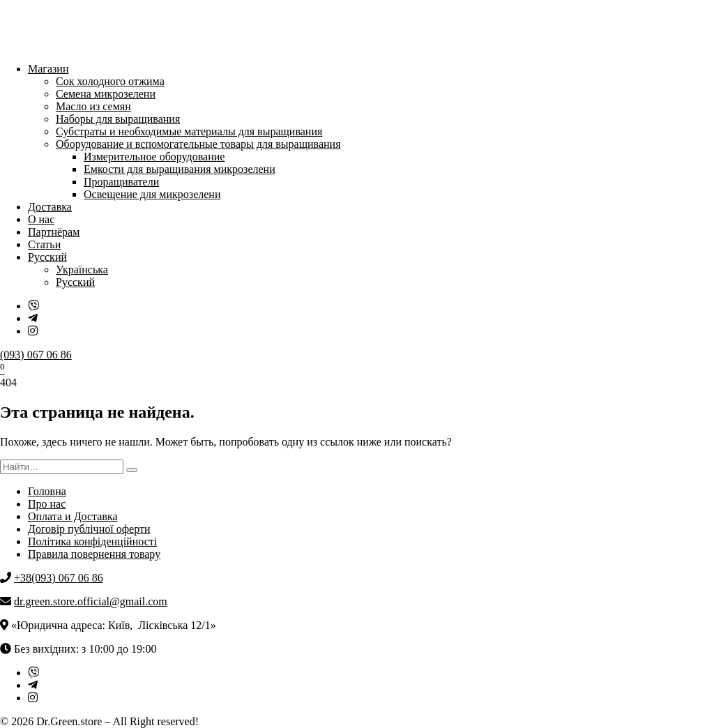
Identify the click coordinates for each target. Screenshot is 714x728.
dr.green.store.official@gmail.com (91, 601)
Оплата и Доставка (73, 516)
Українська (82, 270)
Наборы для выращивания (118, 119)
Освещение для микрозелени (152, 194)
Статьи (44, 244)
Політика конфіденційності (92, 541)
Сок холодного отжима (110, 81)
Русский (47, 257)
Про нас (47, 504)
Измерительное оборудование (154, 157)
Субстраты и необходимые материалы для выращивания (189, 131)
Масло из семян (93, 106)
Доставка (50, 207)
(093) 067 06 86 (36, 355)
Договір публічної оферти (89, 529)
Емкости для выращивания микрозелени (180, 169)
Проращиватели (121, 182)
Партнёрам (54, 232)
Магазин (48, 69)
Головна (47, 491)
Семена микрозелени (106, 94)
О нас (41, 219)
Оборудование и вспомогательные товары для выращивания (198, 144)
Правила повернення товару (94, 554)
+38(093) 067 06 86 (59, 578)
